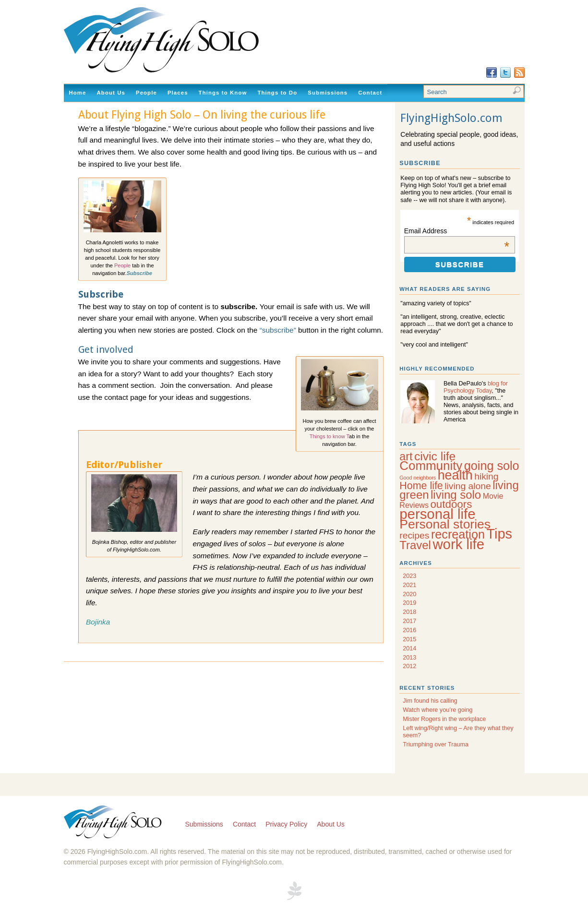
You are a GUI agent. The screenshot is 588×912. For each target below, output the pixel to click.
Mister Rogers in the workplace (444, 719)
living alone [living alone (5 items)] (468, 486)
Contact (370, 93)
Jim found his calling (430, 701)
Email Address (457, 231)
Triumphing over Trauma (436, 744)
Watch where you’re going (438, 710)
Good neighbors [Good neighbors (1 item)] (418, 478)
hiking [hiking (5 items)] (486, 476)
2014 (409, 648)
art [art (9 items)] (406, 456)
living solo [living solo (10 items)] (456, 495)
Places (178, 93)
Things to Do (277, 93)
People (146, 93)
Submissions (328, 93)
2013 (409, 658)
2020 (409, 594)
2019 (409, 603)
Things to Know (223, 93)
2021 (409, 585)
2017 (409, 621)
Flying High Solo (114, 823)
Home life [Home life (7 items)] (421, 486)
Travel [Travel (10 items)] (415, 545)
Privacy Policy (286, 824)
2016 (409, 630)
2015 (409, 639)
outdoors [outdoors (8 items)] (451, 504)
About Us (111, 93)
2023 (409, 576)
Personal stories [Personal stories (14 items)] (445, 524)
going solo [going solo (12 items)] (492, 466)
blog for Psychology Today (476, 387)
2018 (409, 612)
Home (78, 93)
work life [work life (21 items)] (458, 544)
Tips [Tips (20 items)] (499, 534)
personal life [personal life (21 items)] (437, 514)
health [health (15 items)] (455, 475)
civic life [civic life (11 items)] (435, 456)
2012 (409, 666)
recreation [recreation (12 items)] (458, 534)
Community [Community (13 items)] (431, 466)
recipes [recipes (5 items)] (414, 535)
